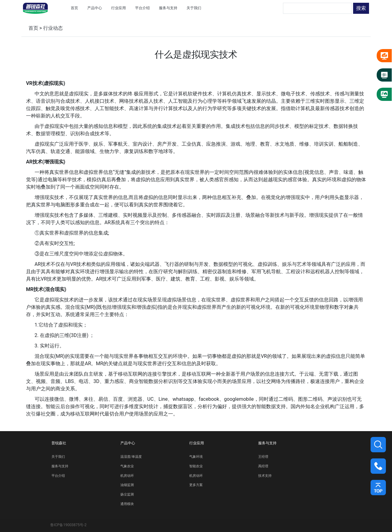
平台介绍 (58, 476)
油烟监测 (127, 485)
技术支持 (265, 476)
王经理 (263, 457)
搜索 (361, 8)
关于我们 (58, 457)
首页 (33, 28)
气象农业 (127, 466)
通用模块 (127, 504)
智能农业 (196, 466)
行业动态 (53, 28)
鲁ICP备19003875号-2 (68, 525)
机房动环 (127, 476)
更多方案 (196, 485)
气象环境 (196, 457)
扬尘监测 (127, 494)
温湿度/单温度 (131, 457)
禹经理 (263, 466)
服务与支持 (60, 466)
